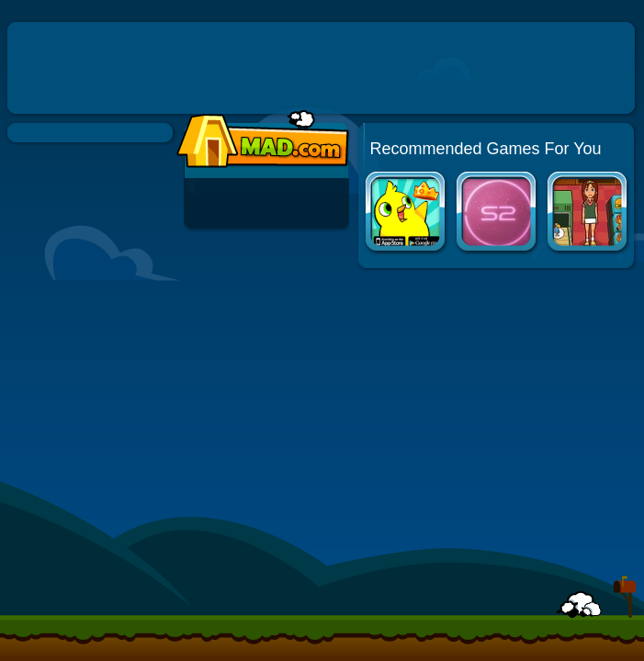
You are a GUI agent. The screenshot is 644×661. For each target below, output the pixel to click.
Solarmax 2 (497, 213)
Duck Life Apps (407, 213)
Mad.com (258, 140)
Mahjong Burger (588, 213)
